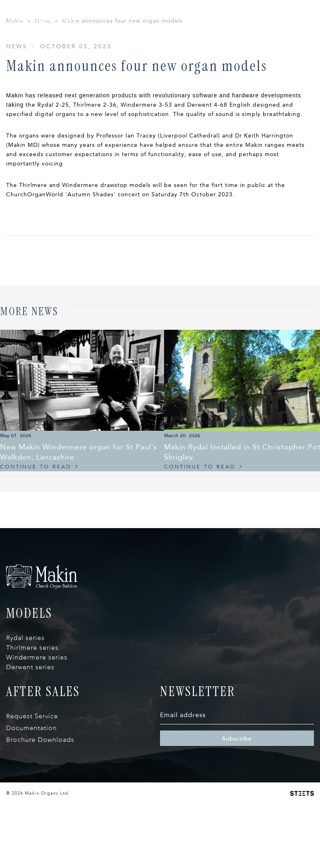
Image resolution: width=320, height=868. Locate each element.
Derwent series (30, 736)
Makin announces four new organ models (122, 89)
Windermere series (37, 726)
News (43, 89)
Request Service (32, 785)
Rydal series (25, 706)
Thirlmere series (32, 716)
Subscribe (237, 807)
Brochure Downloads (40, 808)
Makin (15, 89)
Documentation (31, 796)
